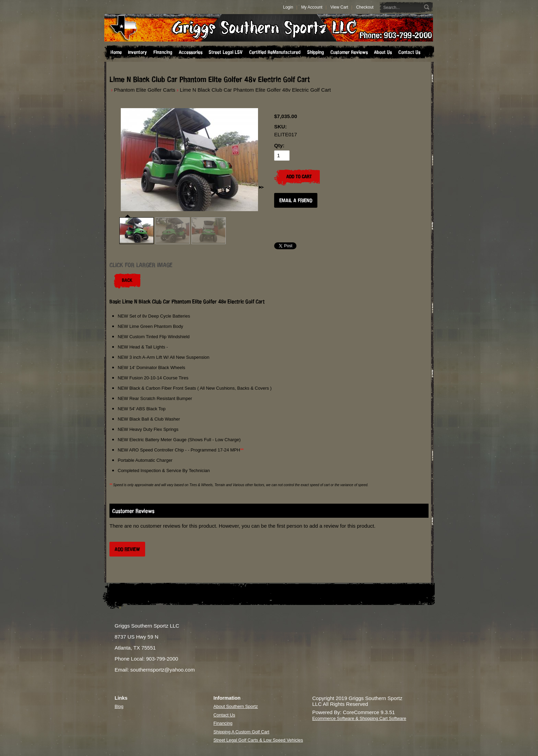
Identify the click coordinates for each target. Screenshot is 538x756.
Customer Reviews (349, 52)
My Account (312, 7)
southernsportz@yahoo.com (163, 670)
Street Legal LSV (226, 52)
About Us (383, 52)
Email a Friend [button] (296, 200)
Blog (119, 706)
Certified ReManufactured (275, 52)
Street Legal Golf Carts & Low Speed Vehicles (258, 740)
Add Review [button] (127, 549)
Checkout (365, 7)
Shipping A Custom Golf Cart (241, 732)
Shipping (315, 52)
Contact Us (409, 52)
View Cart (339, 7)
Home (116, 52)
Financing (163, 52)
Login (288, 7)
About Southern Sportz (236, 706)
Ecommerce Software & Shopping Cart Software (359, 718)
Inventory (137, 52)
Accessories (191, 52)
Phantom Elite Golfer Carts (144, 90)
